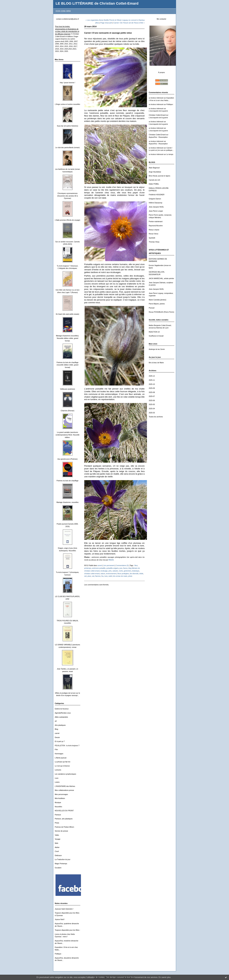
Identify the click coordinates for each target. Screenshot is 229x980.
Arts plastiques (60, 725)
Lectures (58, 770)
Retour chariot (154, 230)
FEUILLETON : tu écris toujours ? (67, 746)
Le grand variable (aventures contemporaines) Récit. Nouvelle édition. (67, 435)
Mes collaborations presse (64, 790)
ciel (85, 576)
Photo (57, 823)
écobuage (104, 571)
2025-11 (152, 380)
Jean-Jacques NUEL (156, 207)
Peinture (58, 815)
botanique (136, 571)
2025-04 (152, 409)
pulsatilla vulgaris (113, 568)
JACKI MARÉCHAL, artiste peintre (161, 278)
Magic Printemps (61, 864)
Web (57, 843)
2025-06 (152, 401)
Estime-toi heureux (62, 709)
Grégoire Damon (155, 199)
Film (56, 750)
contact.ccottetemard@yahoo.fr (68, 19)
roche (121, 571)
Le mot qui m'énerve (62, 766)
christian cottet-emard (92, 574)
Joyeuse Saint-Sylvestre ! (64, 909)
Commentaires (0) (122, 565)
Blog (57, 729)
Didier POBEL (154, 184)
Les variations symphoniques (66, 774)
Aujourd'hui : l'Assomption (158, 137)
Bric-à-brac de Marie (156, 363)
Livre (57, 778)
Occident (58, 868)
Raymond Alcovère (156, 226)
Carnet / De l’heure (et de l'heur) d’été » (129, 23)
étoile (141, 574)
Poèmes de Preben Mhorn (64, 827)
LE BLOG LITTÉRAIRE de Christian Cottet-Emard (97, 3)
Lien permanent (109, 565)
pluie (89, 576)
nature (103, 574)
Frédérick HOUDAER (157, 195)
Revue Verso (154, 234)
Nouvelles (59, 807)
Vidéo (57, 835)
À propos (162, 72)
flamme (98, 576)
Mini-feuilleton (60, 798)
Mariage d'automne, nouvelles (67, 502)
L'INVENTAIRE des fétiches (65, 786)
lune (106, 576)
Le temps (170, 154)
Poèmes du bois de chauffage (68, 481)
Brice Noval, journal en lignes (160, 176)
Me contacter (161, 19)
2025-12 (152, 376)
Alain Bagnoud (154, 168)
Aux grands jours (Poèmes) (68, 459)
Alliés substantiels (61, 717)
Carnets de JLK (155, 180)
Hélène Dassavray (156, 203)
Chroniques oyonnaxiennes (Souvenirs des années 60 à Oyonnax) (68, 196)
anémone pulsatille (99, 568)
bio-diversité (134, 574)
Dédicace (58, 856)
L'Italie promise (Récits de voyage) (68, 220)
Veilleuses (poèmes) (68, 389)
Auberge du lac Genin (157, 349)
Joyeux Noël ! (60, 919)
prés (110, 571)
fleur (136, 565)
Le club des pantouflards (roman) (67, 148)
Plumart (152, 308)
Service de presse (61, 831)
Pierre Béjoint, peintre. (157, 304)
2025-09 (152, 388)
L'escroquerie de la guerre (158, 111)
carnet (57, 733)
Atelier (57, 847)
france (125, 568)
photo (130, 576)
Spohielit (152, 238)
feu (103, 576)
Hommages (59, 754)
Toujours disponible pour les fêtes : (68, 930)
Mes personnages (61, 794)
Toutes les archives (156, 417)
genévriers (127, 571)
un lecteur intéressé (156, 98)
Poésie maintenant (156, 222)
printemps (88, 568)
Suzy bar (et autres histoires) (68, 126)
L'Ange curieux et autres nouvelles (68, 104)
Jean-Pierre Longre (156, 211)
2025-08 (152, 392)
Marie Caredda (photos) (158, 300)
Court (57, 851)
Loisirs (57, 782)
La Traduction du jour (63, 859)
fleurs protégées (123, 574)
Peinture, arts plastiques (64, 819)
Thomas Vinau (154, 242)
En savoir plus (165, 977)
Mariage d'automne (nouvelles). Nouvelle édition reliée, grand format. (68, 338)
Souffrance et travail (156, 336)
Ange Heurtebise (155, 172)
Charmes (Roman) (68, 411)
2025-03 (152, 413)
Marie (111, 560)
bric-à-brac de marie (120, 576)
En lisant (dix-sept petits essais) (67, 314)
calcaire (115, 571)
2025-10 (152, 384)
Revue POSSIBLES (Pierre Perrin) (161, 312)
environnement (111, 574)
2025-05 (152, 404)
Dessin (57, 737)
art (56, 721)
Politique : (59, 954)
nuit (93, 576)
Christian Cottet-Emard (157, 115)
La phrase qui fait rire (63, 762)
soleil (110, 576)
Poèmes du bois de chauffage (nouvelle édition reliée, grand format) (68, 365)
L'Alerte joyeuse (61, 758)
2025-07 (152, 396)
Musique (58, 803)
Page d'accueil (106, 23)
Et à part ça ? (60, 741)
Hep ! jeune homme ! (67, 83)
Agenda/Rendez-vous (63, 713)
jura (121, 568)
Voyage (58, 839)
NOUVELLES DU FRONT (64, 811)
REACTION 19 (154, 332)
